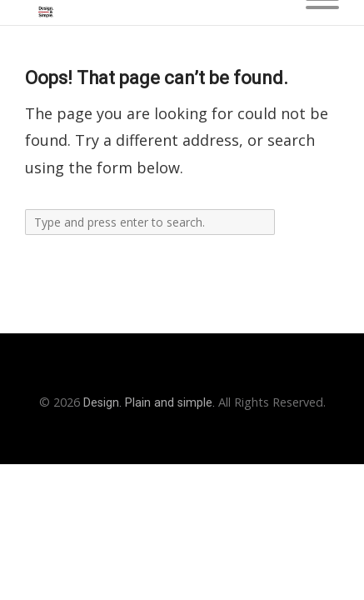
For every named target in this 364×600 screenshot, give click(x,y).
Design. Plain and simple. (149, 403)
